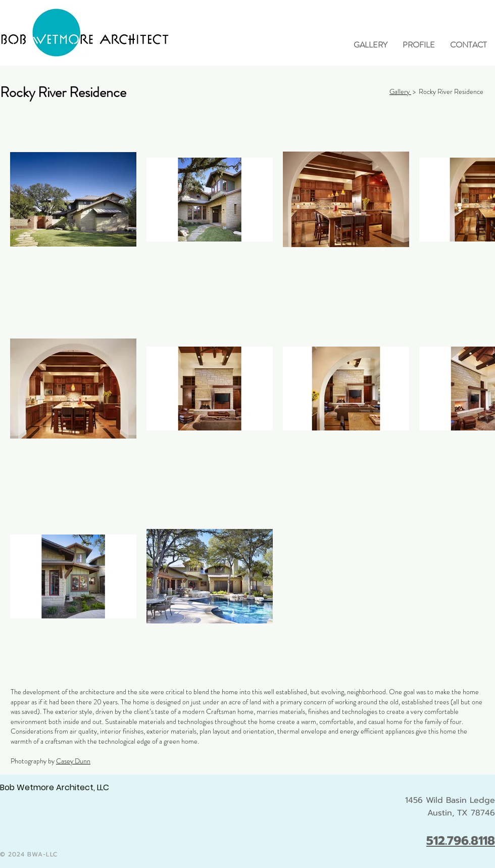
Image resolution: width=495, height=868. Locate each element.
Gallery (400, 91)
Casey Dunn (73, 761)
